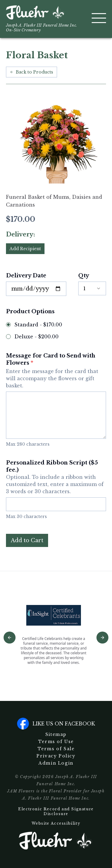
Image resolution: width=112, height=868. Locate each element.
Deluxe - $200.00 (36, 337)
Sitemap (56, 734)
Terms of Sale (56, 749)
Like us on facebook (56, 724)
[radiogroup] (56, 331)
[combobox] (92, 288)
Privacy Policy (56, 756)
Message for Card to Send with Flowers (56, 371)
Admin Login (56, 763)
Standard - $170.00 (38, 325)
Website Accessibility (56, 823)
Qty (84, 276)
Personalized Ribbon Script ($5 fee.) (56, 477)
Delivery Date (26, 276)
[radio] (8, 325)
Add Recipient (25, 249)
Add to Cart (27, 540)
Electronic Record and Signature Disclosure (56, 811)
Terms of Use (56, 742)
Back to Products (32, 72)
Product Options (30, 311)
